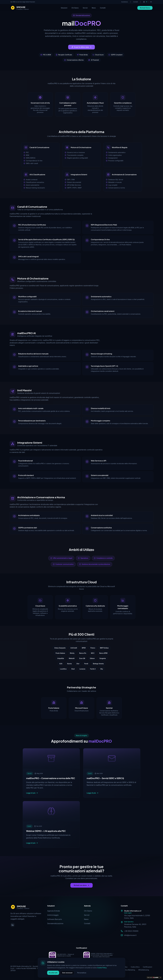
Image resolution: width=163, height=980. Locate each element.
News (94, 8)
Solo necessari (67, 973)
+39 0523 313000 (131, 931)
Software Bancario (55, 919)
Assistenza (125, 2)
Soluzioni (64, 8)
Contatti (136, 2)
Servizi (85, 8)
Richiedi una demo (81, 885)
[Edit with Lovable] (153, 977)
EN (151, 2)
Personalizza (82, 973)
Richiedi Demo (145, 8)
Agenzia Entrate (54, 911)
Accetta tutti (53, 973)
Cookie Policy (102, 968)
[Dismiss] (160, 977)
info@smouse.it (130, 935)
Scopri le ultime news (82, 47)
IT (147, 2)
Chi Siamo (75, 8)
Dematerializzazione (55, 923)
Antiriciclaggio (53, 915)
